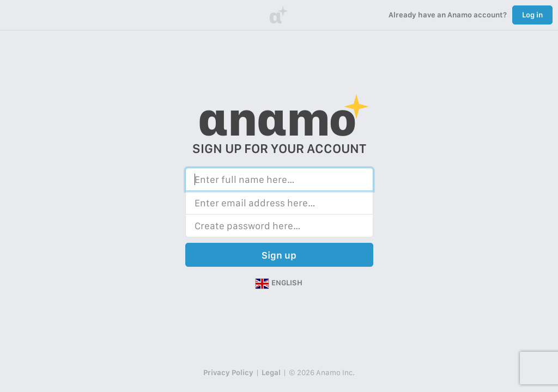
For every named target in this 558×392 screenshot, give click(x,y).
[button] (279, 283)
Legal (271, 372)
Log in (532, 15)
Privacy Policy (228, 372)
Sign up (279, 255)
